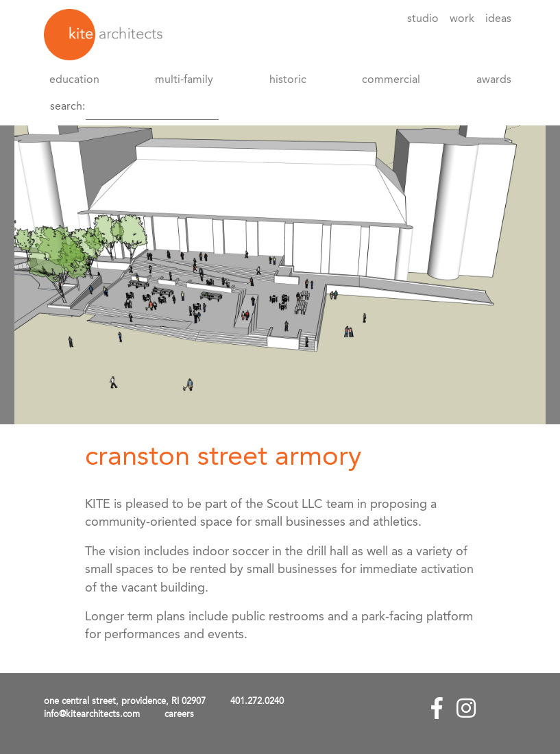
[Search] (152, 107)
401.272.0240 (257, 702)
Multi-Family (184, 80)
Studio (423, 19)
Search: (68, 107)
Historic (288, 80)
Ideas (498, 19)
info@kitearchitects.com (92, 715)
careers (179, 715)
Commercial (391, 80)
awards (494, 80)
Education (74, 80)
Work (462, 19)
